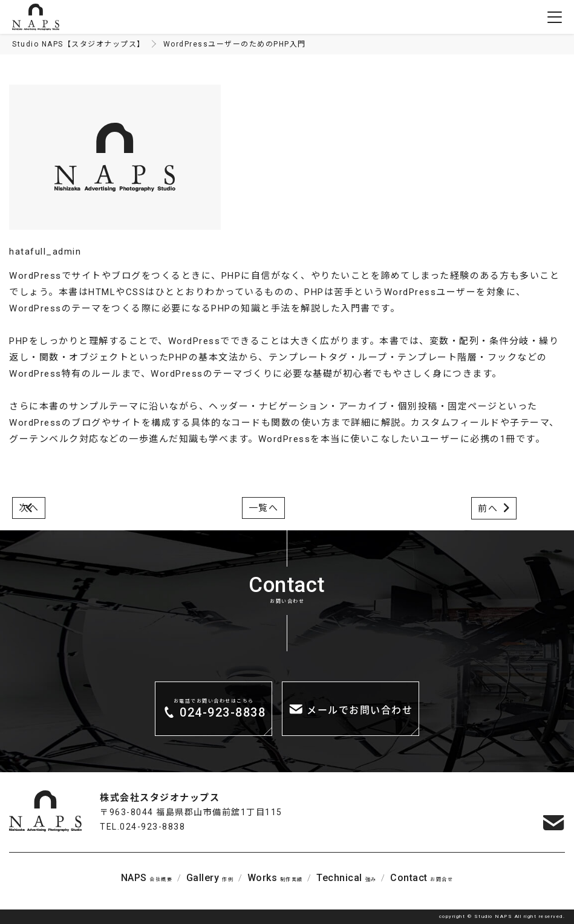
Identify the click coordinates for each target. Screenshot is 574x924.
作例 (210, 878)
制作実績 (275, 878)
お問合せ (422, 878)
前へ (488, 509)
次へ (29, 508)
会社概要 (147, 878)
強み (346, 878)
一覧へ (264, 508)
